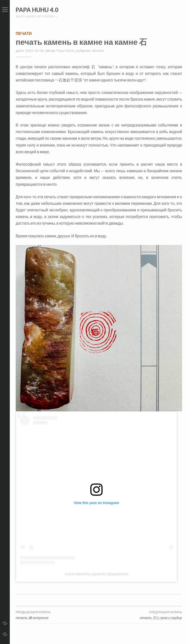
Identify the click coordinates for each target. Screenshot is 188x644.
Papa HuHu (66, 51)
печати (24, 33)
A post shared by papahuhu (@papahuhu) (96, 574)
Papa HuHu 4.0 (37, 10)
